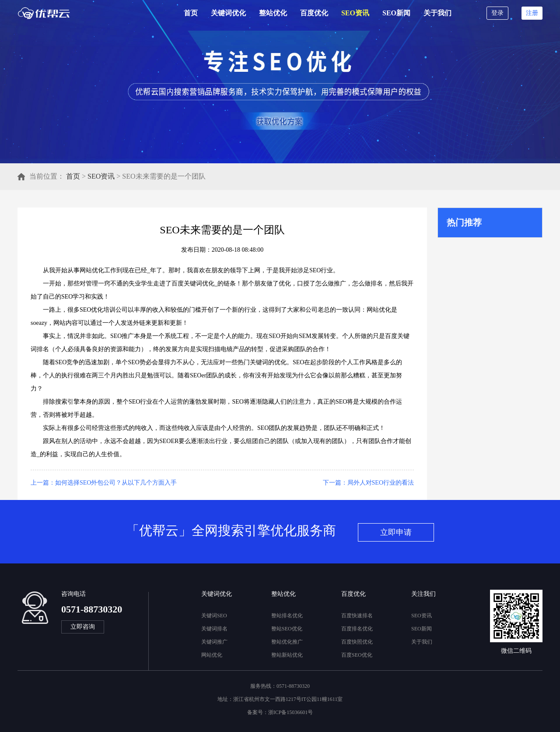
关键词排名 (214, 629)
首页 (191, 13)
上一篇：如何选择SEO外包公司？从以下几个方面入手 (104, 483)
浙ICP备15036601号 (291, 712)
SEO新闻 (396, 13)
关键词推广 (214, 642)
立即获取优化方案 (278, 121)
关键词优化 (228, 13)
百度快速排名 (357, 616)
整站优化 (273, 13)
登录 (497, 13)
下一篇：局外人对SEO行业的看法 (368, 483)
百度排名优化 (357, 629)
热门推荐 (464, 222)
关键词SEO (214, 616)
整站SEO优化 (287, 629)
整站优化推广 (287, 642)
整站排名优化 (287, 616)
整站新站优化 (287, 655)
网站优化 (212, 655)
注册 (532, 13)
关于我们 (437, 13)
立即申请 (396, 532)
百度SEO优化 (357, 655)
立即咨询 (83, 627)
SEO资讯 (355, 13)
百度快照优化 (357, 642)
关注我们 (423, 594)
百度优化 (314, 13)
